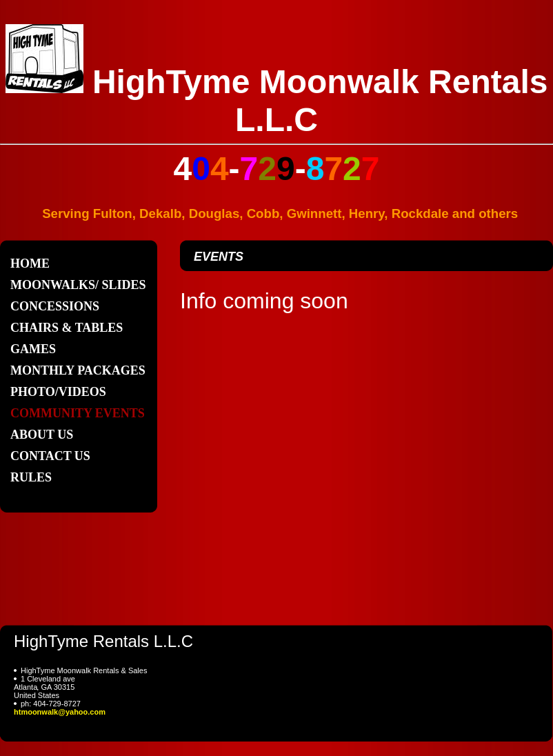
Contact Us (50, 456)
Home (30, 263)
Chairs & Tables (67, 328)
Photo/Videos (58, 392)
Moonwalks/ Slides (78, 285)
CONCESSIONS (55, 306)
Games (33, 349)
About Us (42, 435)
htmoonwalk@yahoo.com (60, 712)
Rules (31, 477)
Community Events (78, 413)
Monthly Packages (78, 370)
